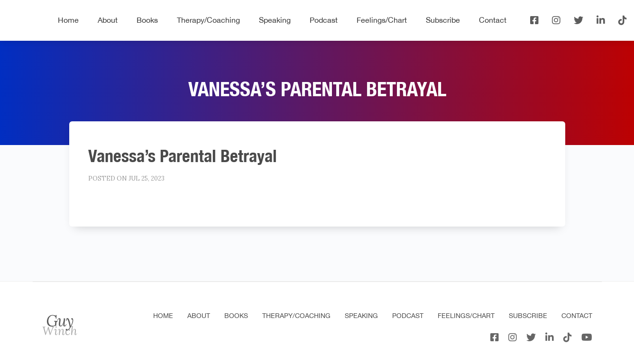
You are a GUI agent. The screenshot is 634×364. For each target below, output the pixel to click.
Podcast (324, 20)
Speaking (275, 20)
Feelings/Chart (382, 20)
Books (147, 20)
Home (68, 20)
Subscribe (443, 20)
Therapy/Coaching (208, 20)
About (108, 20)
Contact (493, 20)
